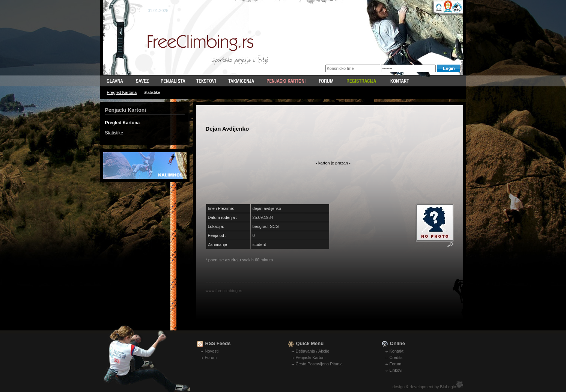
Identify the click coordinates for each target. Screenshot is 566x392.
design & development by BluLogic (424, 387)
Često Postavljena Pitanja (319, 364)
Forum (211, 357)
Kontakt (397, 351)
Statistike (152, 92)
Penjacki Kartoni (311, 357)
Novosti (212, 351)
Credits (396, 357)
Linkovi (396, 370)
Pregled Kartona (122, 92)
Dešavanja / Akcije (313, 351)
